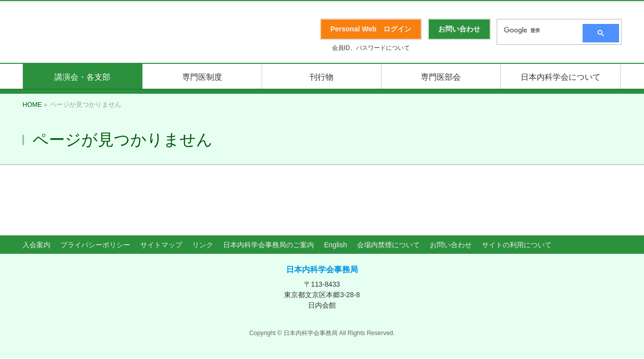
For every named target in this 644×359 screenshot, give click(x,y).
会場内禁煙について (388, 199)
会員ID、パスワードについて (371, 48)
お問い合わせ (451, 199)
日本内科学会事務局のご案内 (269, 199)
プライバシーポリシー (95, 199)
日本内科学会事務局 (322, 224)
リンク (203, 199)
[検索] (537, 30)
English (335, 199)
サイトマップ (161, 199)
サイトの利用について (517, 199)
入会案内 (36, 199)
